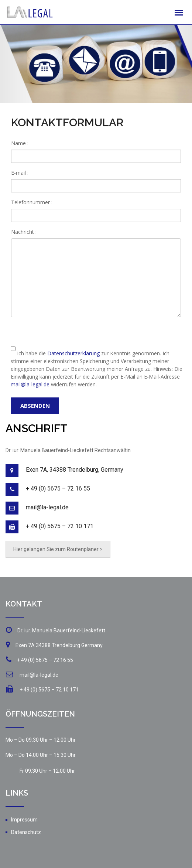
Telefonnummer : (32, 202)
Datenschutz (26, 832)
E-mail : (20, 173)
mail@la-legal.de (30, 384)
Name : (20, 143)
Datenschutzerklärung (73, 353)
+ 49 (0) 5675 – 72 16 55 (58, 488)
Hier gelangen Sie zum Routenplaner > (58, 549)
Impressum (24, 820)
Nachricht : (24, 232)
